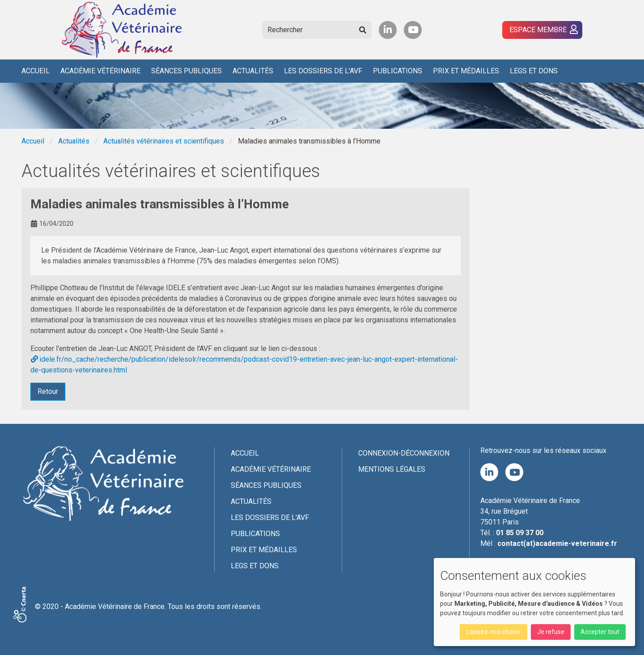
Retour (48, 391)
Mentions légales (392, 469)
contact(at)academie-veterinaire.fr (557, 543)
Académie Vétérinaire (100, 71)
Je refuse (551, 632)
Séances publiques (186, 71)
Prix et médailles (466, 71)
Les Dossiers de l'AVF (323, 71)
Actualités (253, 71)
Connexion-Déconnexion (404, 453)
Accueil (36, 71)
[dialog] (534, 602)
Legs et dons (534, 71)
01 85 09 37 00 (520, 533)
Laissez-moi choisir (494, 632)
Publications (398, 71)
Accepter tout (600, 632)
